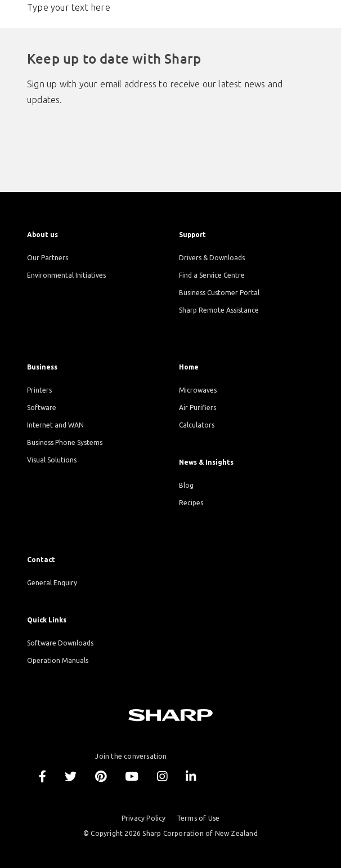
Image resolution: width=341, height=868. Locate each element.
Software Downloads (60, 643)
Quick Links (47, 620)
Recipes (191, 503)
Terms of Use (198, 818)
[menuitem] (95, 235)
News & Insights (206, 462)
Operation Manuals (58, 660)
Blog (186, 485)
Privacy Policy (144, 818)
